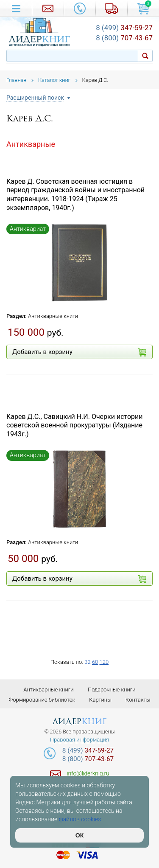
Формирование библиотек (42, 700)
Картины (100, 700)
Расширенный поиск (35, 98)
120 (104, 662)
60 (95, 662)
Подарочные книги (112, 690)
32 (87, 662)
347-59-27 (124, 28)
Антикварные (31, 144)
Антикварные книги (53, 316)
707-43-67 (124, 38)
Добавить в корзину (79, 352)
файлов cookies (80, 819)
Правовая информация (79, 740)
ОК (79, 835)
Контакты (138, 700)
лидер (79, 721)
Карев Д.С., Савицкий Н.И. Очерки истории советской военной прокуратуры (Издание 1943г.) (74, 426)
